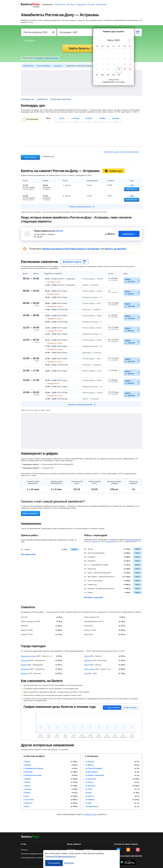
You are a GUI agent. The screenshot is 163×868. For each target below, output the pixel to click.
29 (108, 75)
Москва (24, 665)
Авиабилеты (48, 4)
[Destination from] (39, 32)
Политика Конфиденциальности (60, 856)
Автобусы (71, 4)
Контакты (24, 850)
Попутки (91, 4)
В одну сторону (130, 707)
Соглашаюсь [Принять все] (54, 863)
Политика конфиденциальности (33, 854)
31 (119, 75)
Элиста (95, 541)
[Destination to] (75, 32)
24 (119, 69)
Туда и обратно (114, 707)
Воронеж (24, 673)
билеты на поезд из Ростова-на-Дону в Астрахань (71, 249)
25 (125, 69)
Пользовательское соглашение (33, 858)
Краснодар (111, 541)
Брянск (87, 665)
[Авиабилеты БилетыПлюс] (30, 837)
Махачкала (25, 669)
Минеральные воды (133, 539)
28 (102, 75)
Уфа (86, 673)
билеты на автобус (115, 249)
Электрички (101, 4)
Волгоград (88, 660)
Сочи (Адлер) (89, 669)
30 (114, 75)
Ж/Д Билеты (60, 4)
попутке (59, 231)
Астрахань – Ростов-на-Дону (47, 58)
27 (97, 75)
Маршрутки (81, 4)
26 (130, 69)
